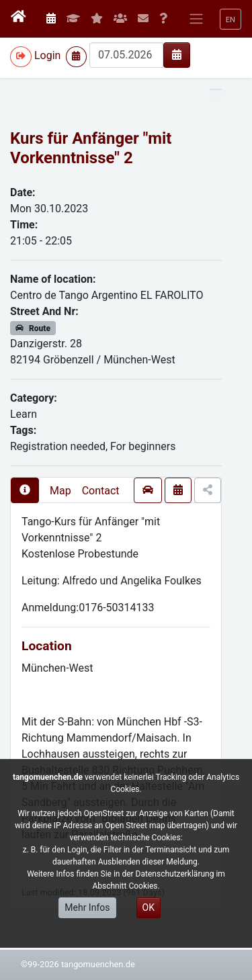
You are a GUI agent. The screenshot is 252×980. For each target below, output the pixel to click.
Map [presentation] (60, 491)
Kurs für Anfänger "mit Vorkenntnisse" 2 (91, 148)
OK (149, 907)
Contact (101, 491)
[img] (177, 54)
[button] (230, 19)
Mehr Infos (87, 907)
